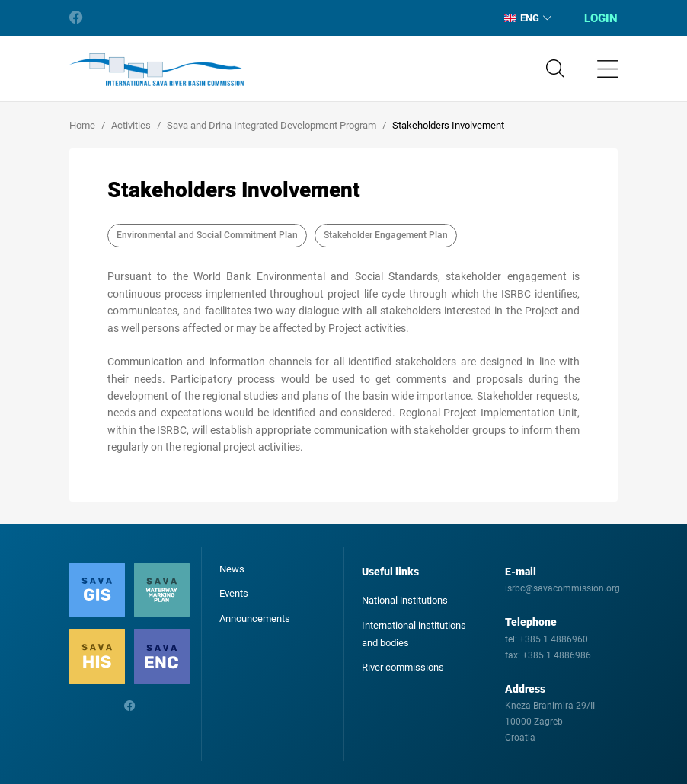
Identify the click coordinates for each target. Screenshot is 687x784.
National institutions (405, 600)
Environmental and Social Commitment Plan (207, 235)
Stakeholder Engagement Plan (386, 235)
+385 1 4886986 (557, 655)
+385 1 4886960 (554, 639)
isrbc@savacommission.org (562, 588)
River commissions (403, 667)
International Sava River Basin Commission (157, 70)
